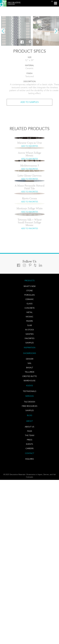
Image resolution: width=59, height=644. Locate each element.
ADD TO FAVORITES (30, 146)
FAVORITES (30, 338)
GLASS (30, 304)
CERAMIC (30, 299)
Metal (29, 312)
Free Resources (30, 406)
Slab (29, 325)
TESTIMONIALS (30, 391)
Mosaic (29, 317)
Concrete (30, 308)
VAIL (29, 363)
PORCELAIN (29, 295)
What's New (30, 286)
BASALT (30, 368)
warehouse (29, 381)
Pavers (30, 321)
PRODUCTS (30, 281)
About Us (29, 427)
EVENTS (29, 444)
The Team (30, 435)
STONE (29, 291)
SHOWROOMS (30, 353)
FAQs (30, 431)
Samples (30, 343)
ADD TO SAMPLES (30, 102)
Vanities (30, 334)
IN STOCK (29, 330)
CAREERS (30, 448)
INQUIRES (30, 459)
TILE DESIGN (29, 402)
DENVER (30, 359)
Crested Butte (29, 376)
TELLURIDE (30, 372)
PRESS (30, 440)
